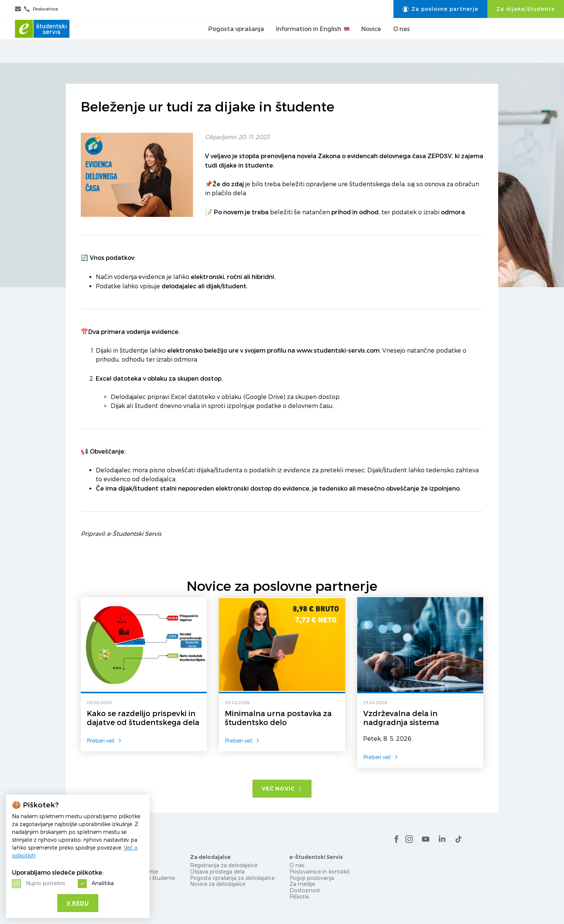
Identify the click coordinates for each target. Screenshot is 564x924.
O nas (401, 41)
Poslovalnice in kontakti (320, 871)
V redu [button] (78, 903)
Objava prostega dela (217, 871)
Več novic (282, 789)
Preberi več (104, 741)
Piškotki (299, 897)
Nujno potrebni (45, 883)
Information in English (313, 41)
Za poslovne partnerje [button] (440, 9)
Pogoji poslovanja (312, 878)
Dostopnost (305, 890)
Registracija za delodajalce (224, 865)
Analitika (103, 883)
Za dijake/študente (526, 9)
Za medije (302, 884)
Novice (371, 41)
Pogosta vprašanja (236, 41)
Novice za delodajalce (218, 884)
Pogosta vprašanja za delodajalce (232, 878)
